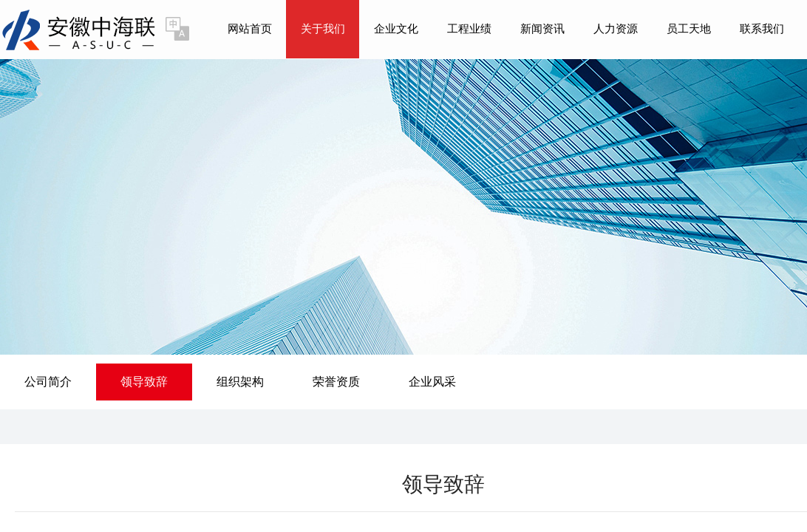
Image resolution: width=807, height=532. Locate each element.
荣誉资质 (336, 382)
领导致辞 (144, 382)
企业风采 (432, 382)
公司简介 (48, 382)
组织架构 (240, 382)
